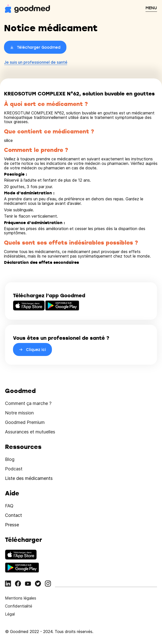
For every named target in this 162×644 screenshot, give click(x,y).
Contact (13, 515)
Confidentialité (19, 606)
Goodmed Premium (25, 422)
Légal (10, 614)
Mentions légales (21, 598)
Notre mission (19, 413)
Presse (12, 525)
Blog (10, 459)
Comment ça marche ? (28, 403)
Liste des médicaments (29, 478)
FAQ (9, 506)
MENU (151, 8)
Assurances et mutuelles (30, 432)
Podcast (14, 469)
